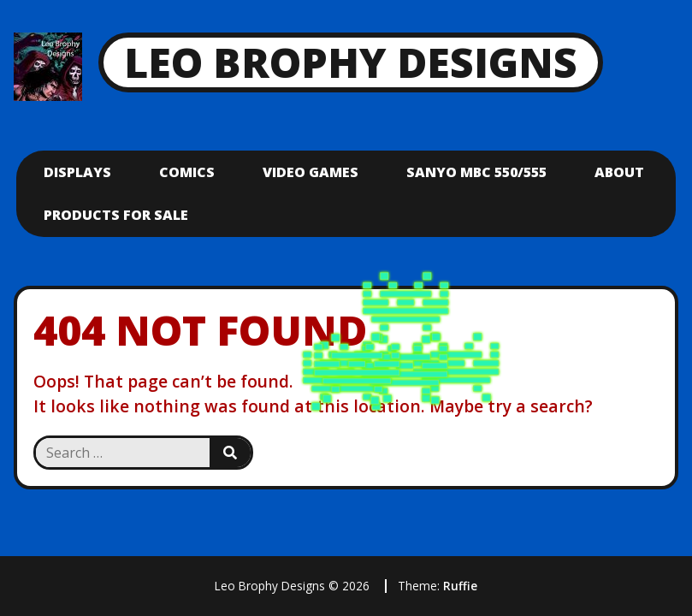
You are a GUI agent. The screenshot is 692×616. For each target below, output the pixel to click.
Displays (77, 172)
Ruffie (460, 586)
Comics (187, 172)
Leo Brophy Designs (351, 62)
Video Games (311, 172)
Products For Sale (116, 215)
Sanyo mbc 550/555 (476, 172)
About (619, 172)
